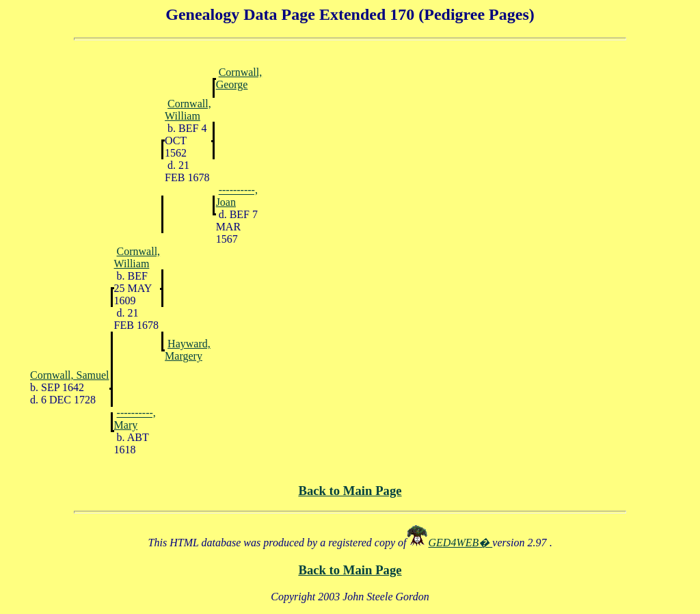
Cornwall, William (188, 110)
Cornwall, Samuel (70, 375)
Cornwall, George (239, 78)
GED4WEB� (461, 543)
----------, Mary (135, 419)
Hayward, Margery (188, 350)
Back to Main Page (350, 491)
